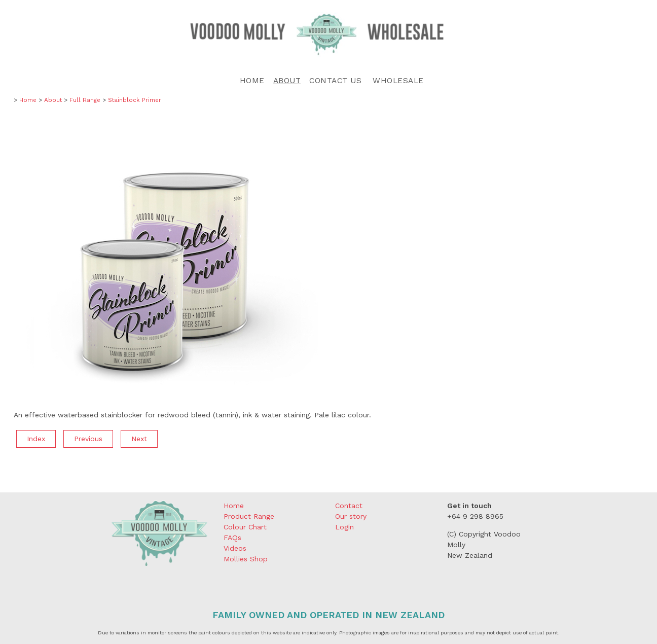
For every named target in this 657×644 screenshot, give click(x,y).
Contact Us (335, 81)
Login (344, 527)
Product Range (249, 516)
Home (252, 81)
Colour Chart (245, 527)
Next (139, 439)
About (287, 81)
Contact (349, 506)
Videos (235, 548)
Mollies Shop (246, 559)
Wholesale (398, 81)
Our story (351, 516)
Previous (88, 439)
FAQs (232, 538)
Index (36, 439)
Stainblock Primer (135, 100)
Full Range (85, 100)
